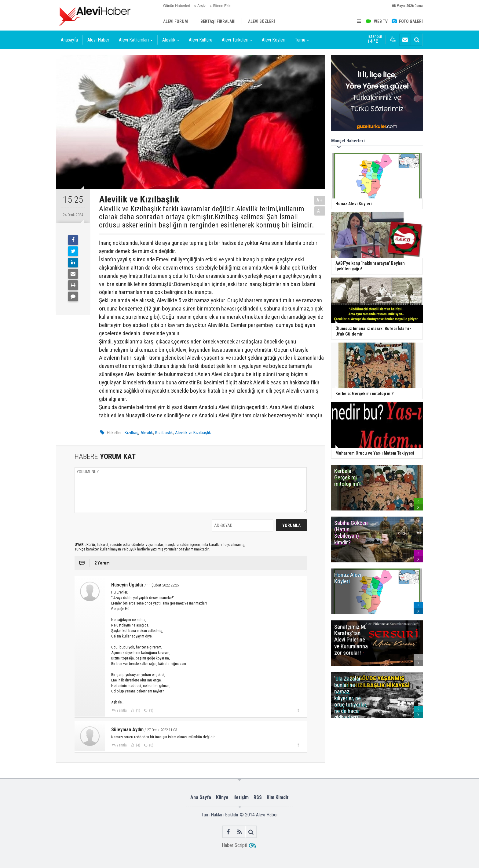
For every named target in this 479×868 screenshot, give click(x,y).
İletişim (241, 797)
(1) (138, 710)
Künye (222, 797)
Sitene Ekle (222, 6)
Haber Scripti (234, 845)
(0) (151, 745)
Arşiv (201, 6)
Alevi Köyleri (274, 40)
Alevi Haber (98, 40)
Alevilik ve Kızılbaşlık (193, 433)
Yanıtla (122, 710)
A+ (320, 200)
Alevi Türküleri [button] (237, 40)
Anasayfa (69, 40)
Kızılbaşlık (164, 433)
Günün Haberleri (177, 6)
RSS (258, 797)
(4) (138, 745)
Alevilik (147, 433)
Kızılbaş (132, 433)
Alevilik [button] (171, 40)
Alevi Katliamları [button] (136, 40)
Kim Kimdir (278, 797)
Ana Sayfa (201, 797)
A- (320, 211)
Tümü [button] (302, 40)
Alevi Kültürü (201, 40)
